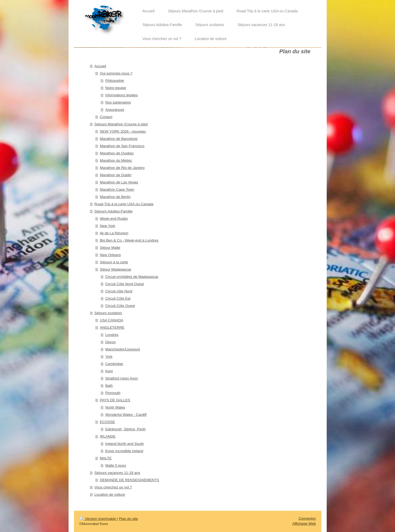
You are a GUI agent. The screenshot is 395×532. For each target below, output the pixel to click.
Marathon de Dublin (116, 175)
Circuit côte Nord (119, 291)
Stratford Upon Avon (121, 378)
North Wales (115, 407)
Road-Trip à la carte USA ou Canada (124, 204)
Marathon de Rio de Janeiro (122, 168)
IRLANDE (108, 436)
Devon (110, 342)
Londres (112, 335)
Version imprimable (98, 519)
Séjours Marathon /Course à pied (121, 124)
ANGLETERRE (112, 327)
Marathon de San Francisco (122, 146)
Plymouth (113, 393)
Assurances (115, 110)
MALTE (106, 458)
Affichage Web (304, 524)
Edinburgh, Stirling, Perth (125, 429)
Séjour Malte (110, 248)
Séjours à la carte (114, 262)
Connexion (307, 518)
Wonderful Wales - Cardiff (126, 415)
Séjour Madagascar (115, 269)
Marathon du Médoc (116, 160)
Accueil (100, 66)
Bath (109, 386)
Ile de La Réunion (114, 233)
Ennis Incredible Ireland (124, 451)
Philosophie (115, 81)
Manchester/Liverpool (122, 349)
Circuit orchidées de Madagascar (132, 277)
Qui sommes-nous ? (116, 73)
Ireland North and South (124, 444)
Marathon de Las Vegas (119, 182)
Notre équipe (115, 88)
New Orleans (110, 255)
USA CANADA (111, 320)
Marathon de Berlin (115, 197)
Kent (109, 371)
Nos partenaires (118, 102)
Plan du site (128, 519)
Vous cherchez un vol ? (113, 487)
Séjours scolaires (108, 313)
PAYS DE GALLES (115, 400)
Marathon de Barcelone (119, 139)
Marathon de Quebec (117, 153)
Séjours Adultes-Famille (113, 211)
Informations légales (121, 95)
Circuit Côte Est (118, 298)
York (109, 357)
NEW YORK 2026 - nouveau (123, 131)
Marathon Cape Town (117, 189)
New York (107, 226)
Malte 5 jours (115, 465)
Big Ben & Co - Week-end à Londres (129, 240)
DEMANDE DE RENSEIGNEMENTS (129, 480)
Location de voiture (110, 494)
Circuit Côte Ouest (120, 306)
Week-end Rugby (114, 219)
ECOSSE (107, 422)
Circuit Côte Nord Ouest (124, 284)
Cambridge (114, 364)
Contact (106, 117)
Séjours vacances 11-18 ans (117, 473)
